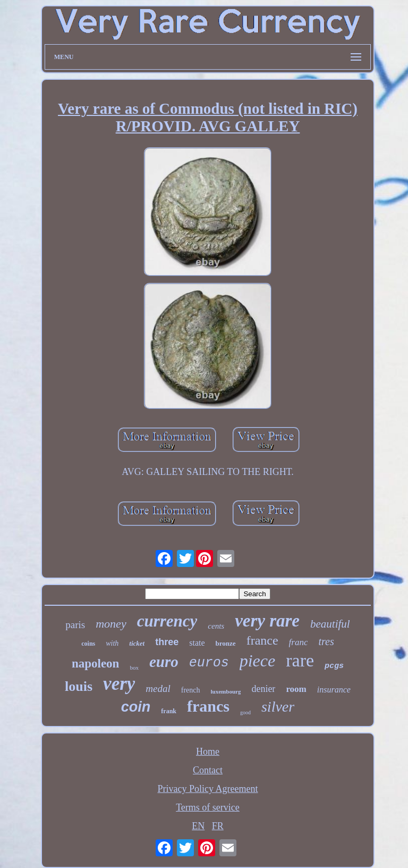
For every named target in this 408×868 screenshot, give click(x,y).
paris (75, 625)
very (119, 684)
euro (164, 662)
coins (88, 644)
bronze (226, 643)
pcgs (334, 666)
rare (300, 660)
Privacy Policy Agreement (208, 789)
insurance (334, 690)
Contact (208, 770)
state (197, 643)
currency (167, 621)
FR (218, 826)
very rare (267, 621)
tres (326, 641)
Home (208, 752)
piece (258, 661)
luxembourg (226, 691)
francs (208, 706)
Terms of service (208, 807)
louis (79, 686)
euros (209, 663)
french (191, 690)
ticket (137, 643)
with (112, 643)
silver (278, 707)
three (167, 642)
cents (216, 626)
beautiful (330, 624)
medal (158, 688)
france (262, 640)
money (111, 624)
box (134, 667)
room (296, 689)
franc (299, 642)
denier (263, 689)
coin (136, 707)
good (245, 712)
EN (198, 826)
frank (169, 711)
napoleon (95, 663)
